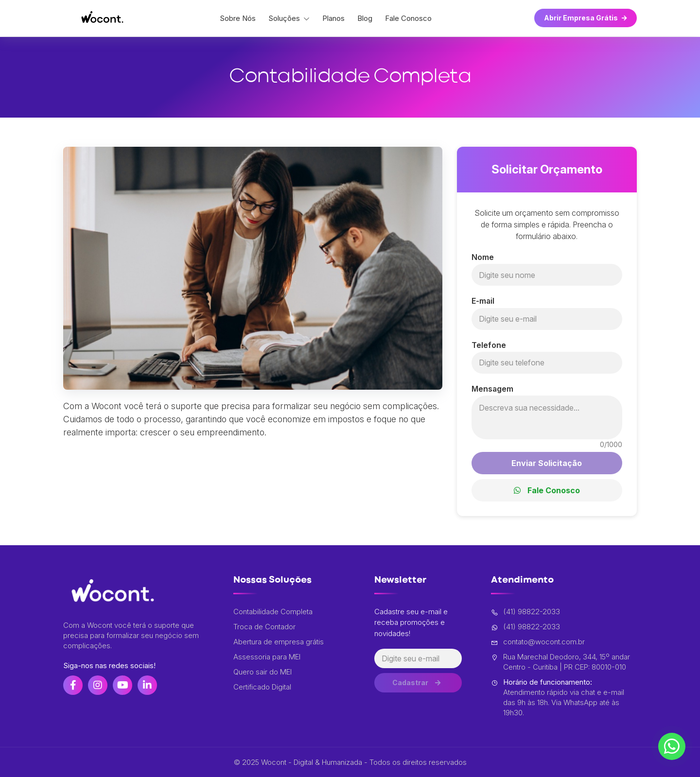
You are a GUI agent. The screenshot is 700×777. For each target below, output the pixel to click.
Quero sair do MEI (262, 672)
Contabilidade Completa (273, 612)
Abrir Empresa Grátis (586, 18)
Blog (365, 18)
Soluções (289, 18)
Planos (333, 18)
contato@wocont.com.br (538, 642)
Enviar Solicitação (547, 463)
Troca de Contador (264, 627)
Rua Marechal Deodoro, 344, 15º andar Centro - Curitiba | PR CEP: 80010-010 (560, 662)
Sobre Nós (238, 18)
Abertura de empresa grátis (279, 642)
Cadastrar (418, 685)
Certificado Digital (262, 687)
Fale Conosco (408, 18)
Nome (483, 257)
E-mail (483, 301)
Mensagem (492, 389)
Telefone (489, 345)
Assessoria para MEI (267, 657)
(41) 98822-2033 (525, 612)
